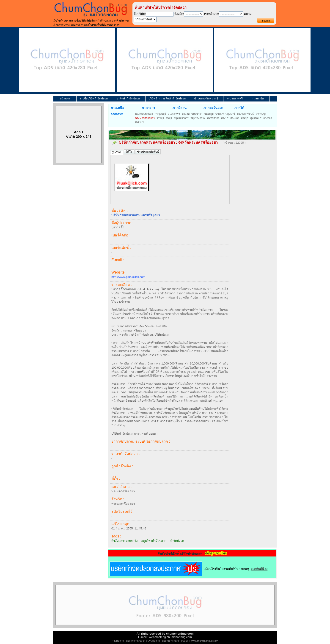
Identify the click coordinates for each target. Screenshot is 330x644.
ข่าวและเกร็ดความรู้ (206, 99)
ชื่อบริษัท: (140, 14)
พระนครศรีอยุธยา (145, 118)
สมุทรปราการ (181, 118)
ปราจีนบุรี (261, 114)
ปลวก (186, 641)
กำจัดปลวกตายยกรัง (124, 541)
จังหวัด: (179, 14)
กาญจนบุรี (160, 114)
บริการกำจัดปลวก (136, 641)
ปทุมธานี (230, 114)
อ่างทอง (268, 118)
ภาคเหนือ (117, 108)
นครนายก (197, 114)
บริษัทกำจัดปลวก (171, 641)
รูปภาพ (117, 152)
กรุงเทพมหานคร (144, 114)
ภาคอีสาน (180, 108)
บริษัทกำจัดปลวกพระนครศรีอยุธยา (147, 142)
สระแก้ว (235, 118)
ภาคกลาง (148, 108)
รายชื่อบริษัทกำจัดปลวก (94, 99)
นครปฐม (209, 114)
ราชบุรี (160, 118)
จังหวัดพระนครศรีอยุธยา (198, 142)
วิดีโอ (129, 152)
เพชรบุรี (139, 122)
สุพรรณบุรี (256, 118)
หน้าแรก (65, 99)
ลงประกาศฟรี (235, 99)
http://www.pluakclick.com (128, 277)
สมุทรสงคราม (198, 118)
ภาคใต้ (239, 108)
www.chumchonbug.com (204, 641)
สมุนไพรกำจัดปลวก (154, 541)
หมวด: (248, 14)
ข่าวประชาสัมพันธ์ (148, 152)
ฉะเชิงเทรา (174, 114)
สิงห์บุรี (245, 118)
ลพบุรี (169, 118)
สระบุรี (225, 118)
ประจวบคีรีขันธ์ (245, 114)
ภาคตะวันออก (213, 108)
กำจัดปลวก (177, 541)
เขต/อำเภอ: (212, 14)
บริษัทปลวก (154, 641)
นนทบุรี (220, 114)
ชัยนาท (186, 114)
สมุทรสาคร (213, 118)
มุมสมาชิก (258, 99)
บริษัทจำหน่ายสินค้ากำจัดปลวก (167, 99)
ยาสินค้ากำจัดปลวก (128, 99)
